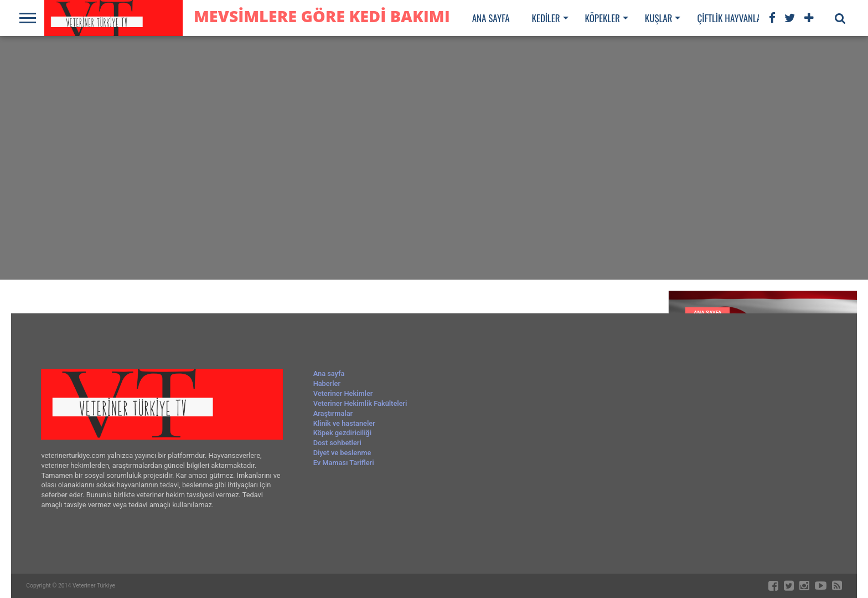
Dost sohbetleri (337, 443)
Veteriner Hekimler (343, 393)
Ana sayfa (491, 18)
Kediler (546, 18)
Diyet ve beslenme (342, 453)
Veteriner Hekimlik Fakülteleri (360, 403)
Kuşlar (659, 18)
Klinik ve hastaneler (344, 423)
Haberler (327, 383)
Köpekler (603, 18)
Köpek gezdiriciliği (342, 433)
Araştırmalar (333, 413)
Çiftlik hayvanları (733, 18)
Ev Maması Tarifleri (344, 463)
